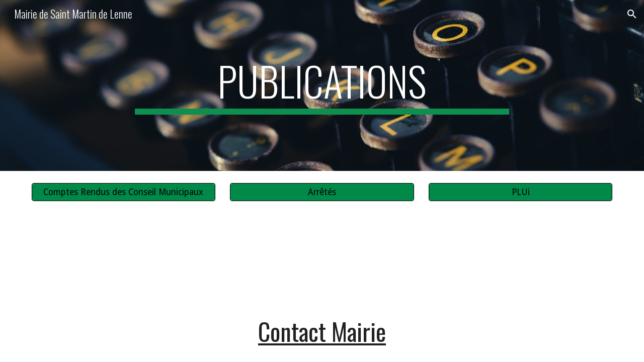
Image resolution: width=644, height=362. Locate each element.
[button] (632, 14)
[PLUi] (520, 192)
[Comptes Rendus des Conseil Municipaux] (124, 192)
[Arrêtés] (322, 192)
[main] (322, 85)
